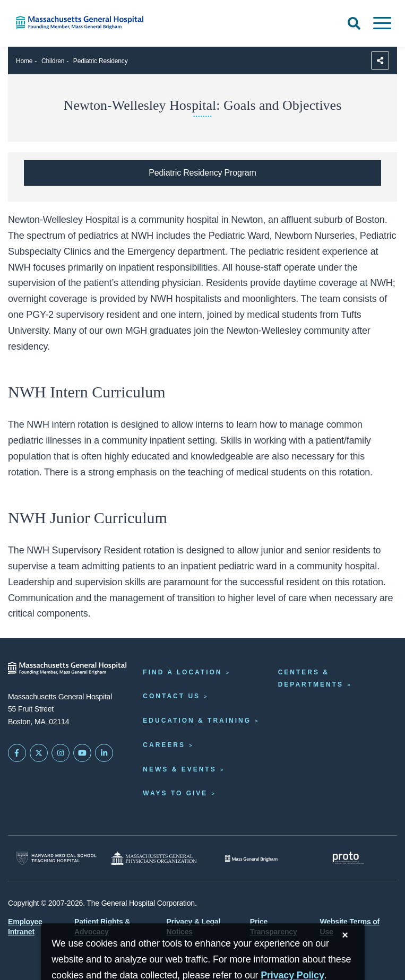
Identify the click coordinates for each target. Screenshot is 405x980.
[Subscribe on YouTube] (82, 753)
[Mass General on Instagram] (61, 753)
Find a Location (182, 672)
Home (24, 61)
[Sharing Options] (380, 60)
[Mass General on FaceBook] (17, 753)
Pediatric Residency (101, 61)
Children (53, 61)
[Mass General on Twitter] (39, 753)
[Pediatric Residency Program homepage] (202, 173)
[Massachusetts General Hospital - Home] (67, 668)
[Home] (84, 23)
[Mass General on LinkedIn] (104, 753)
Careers (164, 745)
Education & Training (197, 721)
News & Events (179, 769)
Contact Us (171, 696)
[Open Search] (354, 23)
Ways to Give (175, 793)
